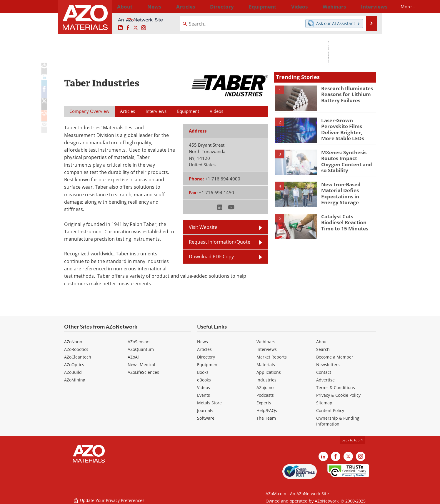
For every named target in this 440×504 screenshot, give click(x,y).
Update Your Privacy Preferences (109, 497)
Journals (205, 410)
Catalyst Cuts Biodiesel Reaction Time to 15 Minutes (347, 222)
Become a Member (335, 357)
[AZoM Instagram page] (144, 28)
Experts (264, 403)
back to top (353, 440)
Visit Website (203, 227)
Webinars (266, 342)
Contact (324, 372)
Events (204, 395)
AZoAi (133, 357)
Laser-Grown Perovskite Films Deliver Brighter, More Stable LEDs (347, 125)
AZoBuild (73, 372)
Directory (204, 6)
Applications (269, 372)
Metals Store (209, 403)
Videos (204, 387)
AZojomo (265, 387)
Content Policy (330, 410)
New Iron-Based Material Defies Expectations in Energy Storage (346, 192)
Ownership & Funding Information (338, 421)
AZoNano (73, 342)
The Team (266, 418)
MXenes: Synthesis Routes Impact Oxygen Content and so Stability (348, 158)
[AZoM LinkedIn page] (120, 28)
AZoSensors (139, 342)
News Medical (141, 365)
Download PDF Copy (211, 257)
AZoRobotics (76, 349)
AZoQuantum (141, 349)
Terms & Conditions (336, 387)
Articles (204, 349)
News (202, 342)
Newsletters (328, 365)
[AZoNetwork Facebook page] (128, 28)
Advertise (325, 380)
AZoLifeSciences (143, 372)
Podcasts (265, 395)
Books (203, 372)
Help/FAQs (267, 410)
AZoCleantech (78, 357)
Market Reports (272, 357)
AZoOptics (74, 365)
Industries (266, 380)
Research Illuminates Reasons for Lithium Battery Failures (345, 93)
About (322, 342)
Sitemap (324, 403)
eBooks (204, 380)
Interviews (267, 349)
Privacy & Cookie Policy (338, 395)
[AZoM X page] (136, 28)
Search (323, 349)
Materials (266, 365)
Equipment (208, 365)
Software (206, 418)
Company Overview (89, 111)
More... (368, 6)
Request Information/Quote (220, 242)
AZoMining (75, 380)
